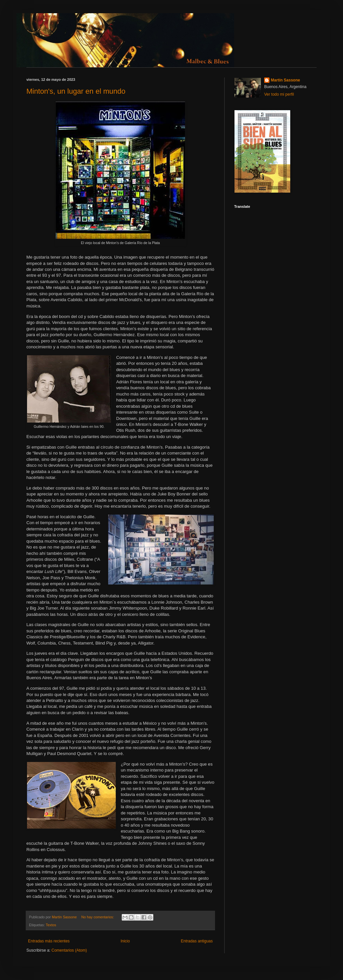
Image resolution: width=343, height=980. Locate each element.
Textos (51, 925)
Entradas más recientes (49, 941)
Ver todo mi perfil (279, 94)
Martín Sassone (285, 80)
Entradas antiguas (197, 941)
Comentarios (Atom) (69, 950)
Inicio (125, 941)
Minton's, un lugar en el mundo (76, 91)
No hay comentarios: (98, 917)
